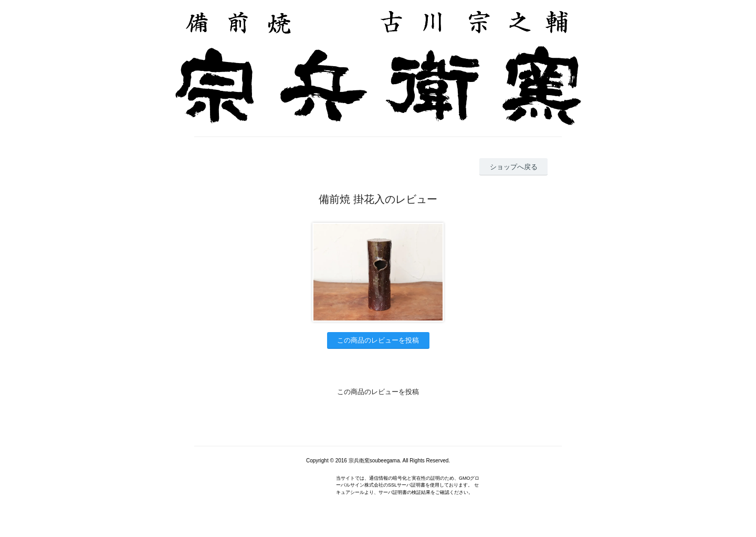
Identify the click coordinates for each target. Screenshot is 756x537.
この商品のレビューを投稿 (378, 340)
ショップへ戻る (514, 167)
